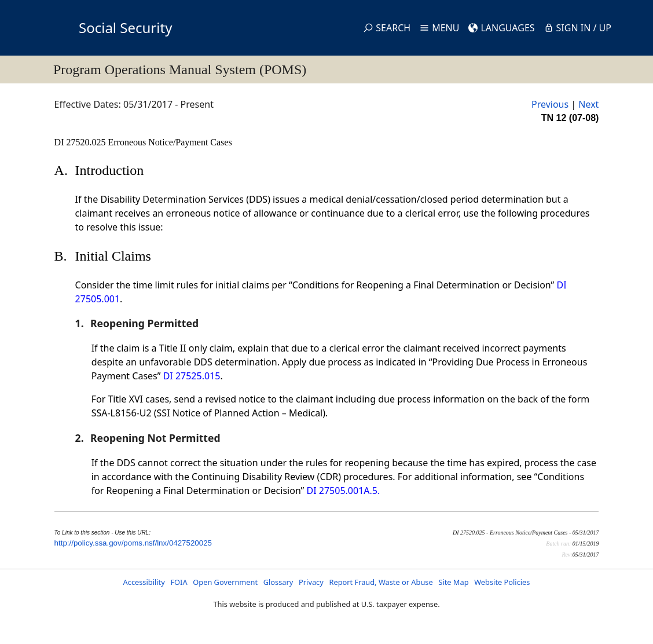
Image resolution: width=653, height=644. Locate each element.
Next (588, 104)
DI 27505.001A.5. (344, 491)
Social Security (125, 28)
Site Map (453, 582)
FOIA (179, 582)
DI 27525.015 (192, 376)
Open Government (225, 582)
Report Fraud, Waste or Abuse (381, 582)
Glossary (278, 582)
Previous (550, 104)
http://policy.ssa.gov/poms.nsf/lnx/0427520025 (133, 543)
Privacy (311, 582)
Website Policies (502, 582)
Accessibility (144, 582)
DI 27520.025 (81, 142)
